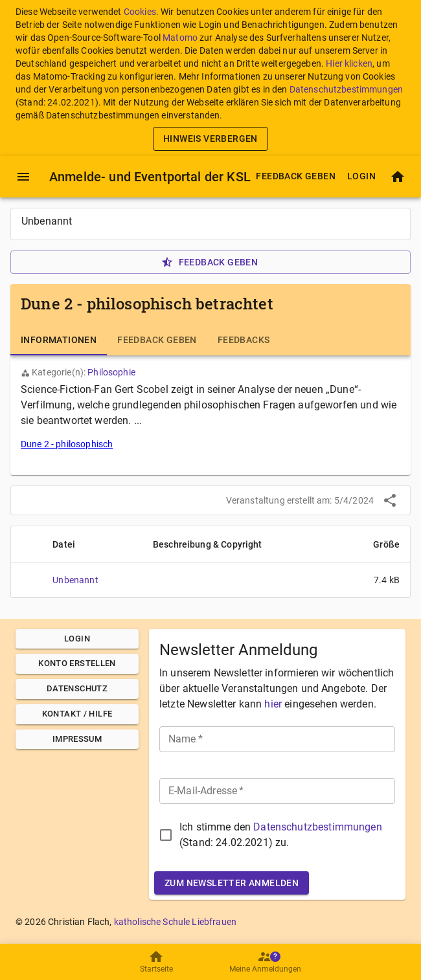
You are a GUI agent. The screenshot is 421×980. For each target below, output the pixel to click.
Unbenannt (75, 580)
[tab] (59, 340)
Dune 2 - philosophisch (67, 444)
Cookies (140, 12)
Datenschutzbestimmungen (346, 89)
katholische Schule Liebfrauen (175, 922)
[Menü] (23, 177)
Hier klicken (349, 63)
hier (273, 704)
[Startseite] (398, 177)
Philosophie (111, 372)
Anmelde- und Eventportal (150, 177)
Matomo (180, 38)
